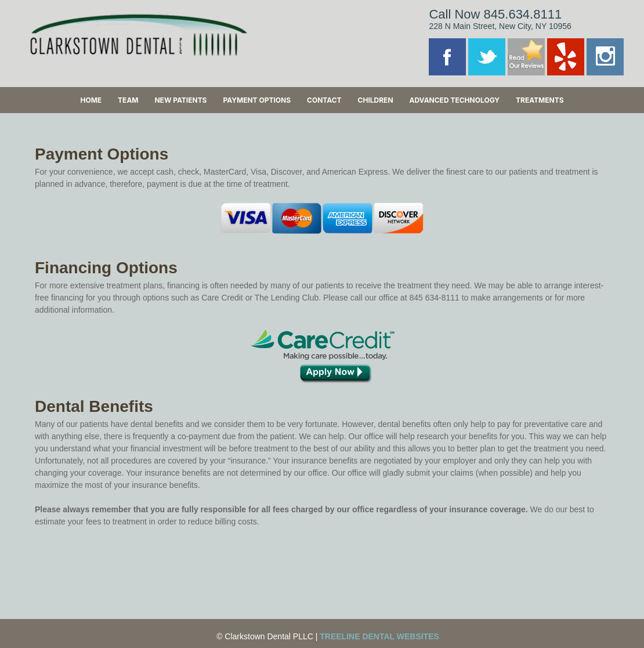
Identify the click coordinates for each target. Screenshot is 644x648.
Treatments (540, 100)
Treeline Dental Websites (379, 636)
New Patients (180, 100)
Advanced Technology (454, 100)
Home (91, 100)
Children (376, 100)
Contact (324, 100)
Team (128, 100)
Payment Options (257, 100)
